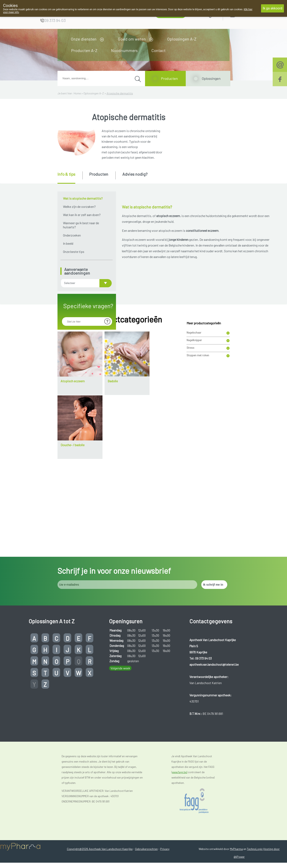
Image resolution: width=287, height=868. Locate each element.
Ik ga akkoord (272, 8)
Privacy (165, 819)
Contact (158, 50)
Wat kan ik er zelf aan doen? (82, 215)
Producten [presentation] (99, 174)
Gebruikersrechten (146, 819)
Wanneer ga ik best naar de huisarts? (81, 225)
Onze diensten (84, 39)
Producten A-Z (84, 50)
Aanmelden (247, 14)
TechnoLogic (255, 819)
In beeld (68, 243)
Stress (190, 399)
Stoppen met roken (198, 407)
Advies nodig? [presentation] (135, 174)
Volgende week (120, 638)
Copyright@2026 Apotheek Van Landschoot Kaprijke (100, 819)
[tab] (70, 178)
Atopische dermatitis (120, 93)
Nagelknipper (194, 392)
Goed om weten (132, 39)
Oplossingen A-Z (182, 39)
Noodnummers (124, 50)
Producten (169, 78)
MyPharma (236, 819)
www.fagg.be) (180, 742)
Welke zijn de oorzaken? (79, 207)
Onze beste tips (74, 252)
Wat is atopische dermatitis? (83, 198)
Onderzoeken (72, 235)
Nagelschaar (194, 384)
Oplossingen (211, 78)
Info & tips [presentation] (66, 174)
